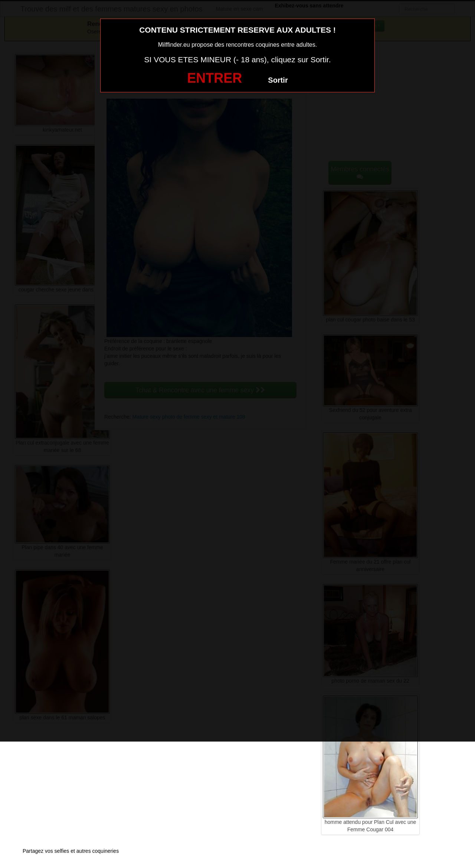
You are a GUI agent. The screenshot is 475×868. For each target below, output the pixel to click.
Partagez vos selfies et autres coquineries (71, 851)
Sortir (278, 80)
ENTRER (214, 78)
